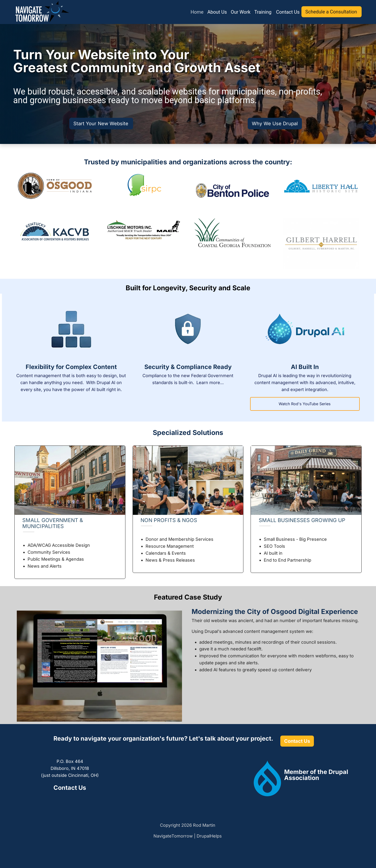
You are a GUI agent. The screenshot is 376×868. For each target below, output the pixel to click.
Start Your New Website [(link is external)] (101, 124)
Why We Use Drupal (275, 124)
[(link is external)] (316, 775)
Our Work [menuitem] (241, 12)
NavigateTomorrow (173, 836)
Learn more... (210, 383)
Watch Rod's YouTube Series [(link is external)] (305, 404)
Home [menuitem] (197, 12)
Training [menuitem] (263, 12)
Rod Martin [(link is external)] (205, 825)
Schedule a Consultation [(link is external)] (332, 12)
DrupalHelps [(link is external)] (210, 836)
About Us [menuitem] (217, 12)
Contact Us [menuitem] (288, 12)
